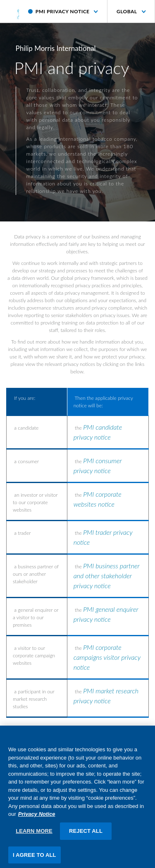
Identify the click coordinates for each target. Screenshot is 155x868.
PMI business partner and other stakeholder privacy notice (107, 576)
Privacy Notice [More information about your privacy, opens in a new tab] (37, 817)
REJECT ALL (86, 833)
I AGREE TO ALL (35, 857)
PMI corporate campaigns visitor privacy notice (107, 657)
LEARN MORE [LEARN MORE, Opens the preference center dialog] (34, 833)
